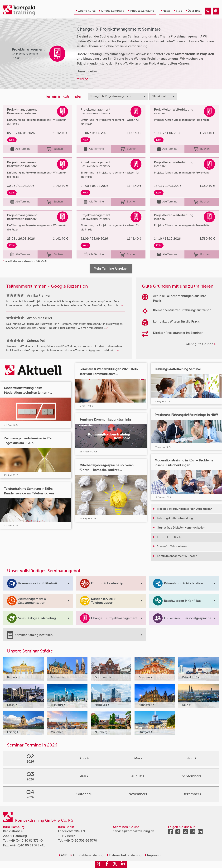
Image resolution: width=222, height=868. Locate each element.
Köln (12, 140)
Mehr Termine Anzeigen (111, 269)
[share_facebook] (107, 864)
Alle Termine (20, 149)
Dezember (192, 794)
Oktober (84, 794)
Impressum (154, 855)
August (138, 776)
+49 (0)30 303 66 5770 (80, 841)
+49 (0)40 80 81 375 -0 (26, 841)
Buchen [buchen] (55, 149)
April (84, 758)
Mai (138, 758)
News (165, 11)
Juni (192, 758)
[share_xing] (99, 864)
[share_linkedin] (123, 864)
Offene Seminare (111, 11)
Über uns (193, 11)
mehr (82, 79)
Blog (178, 11)
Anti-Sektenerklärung (87, 855)
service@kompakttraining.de (134, 831)
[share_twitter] (115, 864)
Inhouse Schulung (141, 11)
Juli (84, 776)
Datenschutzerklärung (124, 855)
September (192, 776)
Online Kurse (86, 11)
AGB (63, 855)
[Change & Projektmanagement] (208, 11)
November (138, 794)
